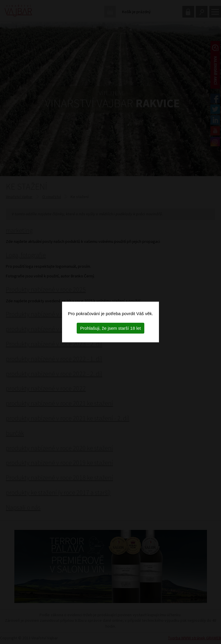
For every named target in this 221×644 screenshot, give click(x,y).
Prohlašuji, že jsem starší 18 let (111, 328)
